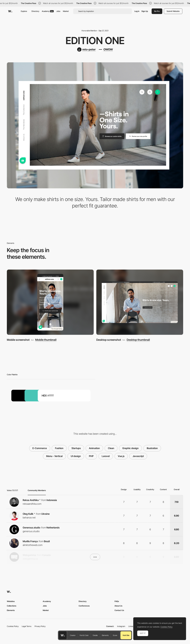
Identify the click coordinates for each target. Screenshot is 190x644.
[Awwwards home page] (63, 635)
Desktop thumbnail (138, 340)
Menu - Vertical (54, 456)
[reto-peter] (86, 50)
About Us (118, 606)
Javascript (138, 456)
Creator (73, 635)
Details (95, 635)
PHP (91, 456)
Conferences (84, 606)
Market (66, 11)
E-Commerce (40, 448)
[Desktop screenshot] (140, 302)
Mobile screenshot (18, 340)
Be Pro (157, 11)
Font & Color (84, 635)
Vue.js (121, 456)
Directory (35, 11)
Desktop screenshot (109, 340)
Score (115, 635)
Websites (11, 601)
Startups (76, 448)
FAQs (117, 601)
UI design (76, 456)
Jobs (58, 11)
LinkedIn (132, 626)
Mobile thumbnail (46, 340)
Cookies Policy (13, 626)
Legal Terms (27, 626)
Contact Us (119, 610)
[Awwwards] (10, 11)
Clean (111, 448)
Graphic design (130, 448)
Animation (94, 448)
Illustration (152, 448)
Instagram (121, 626)
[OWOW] (106, 50)
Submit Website (173, 11)
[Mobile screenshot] (50, 302)
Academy (48, 11)
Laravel (106, 456)
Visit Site (126, 635)
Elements (105, 635)
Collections (12, 606)
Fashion (59, 448)
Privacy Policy (40, 626)
